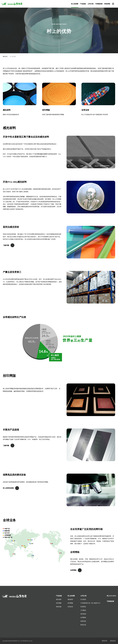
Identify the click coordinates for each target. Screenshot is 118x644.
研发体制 (107, 4)
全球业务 (70, 607)
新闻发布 (105, 641)
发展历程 (83, 621)
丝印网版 (59, 603)
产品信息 (83, 4)
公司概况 (83, 610)
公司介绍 (91, 4)
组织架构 (83, 614)
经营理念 (83, 607)
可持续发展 (99, 4)
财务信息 (83, 625)
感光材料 (59, 599)
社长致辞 (83, 599)
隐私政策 (113, 641)
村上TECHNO (111, 596)
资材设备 (59, 607)
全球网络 (73, 570)
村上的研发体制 (8, 488)
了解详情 (6, 245)
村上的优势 (75, 4)
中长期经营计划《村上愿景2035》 (91, 603)
